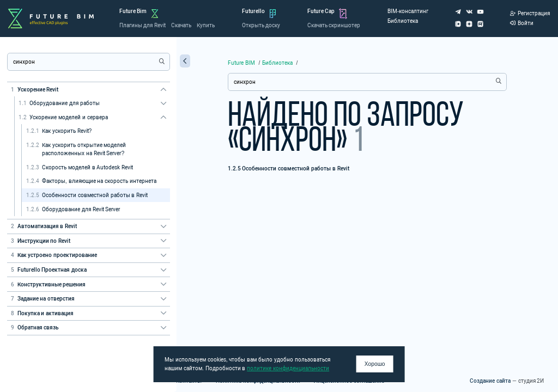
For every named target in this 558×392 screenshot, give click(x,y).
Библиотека (403, 21)
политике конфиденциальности (288, 368)
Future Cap (321, 11)
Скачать (181, 25)
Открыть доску (261, 25)
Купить (206, 25)
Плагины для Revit (142, 25)
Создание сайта (490, 381)
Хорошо (375, 364)
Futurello (253, 11)
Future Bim (133, 11)
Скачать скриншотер (334, 25)
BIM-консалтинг (408, 11)
